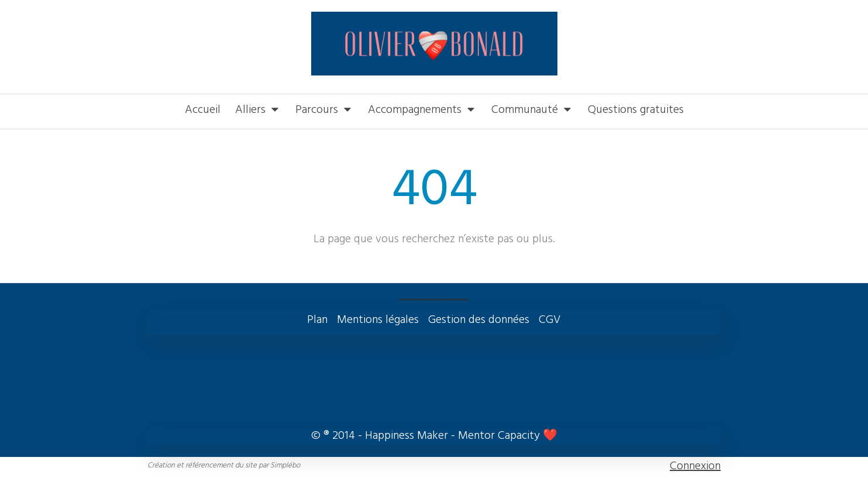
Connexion (695, 467)
